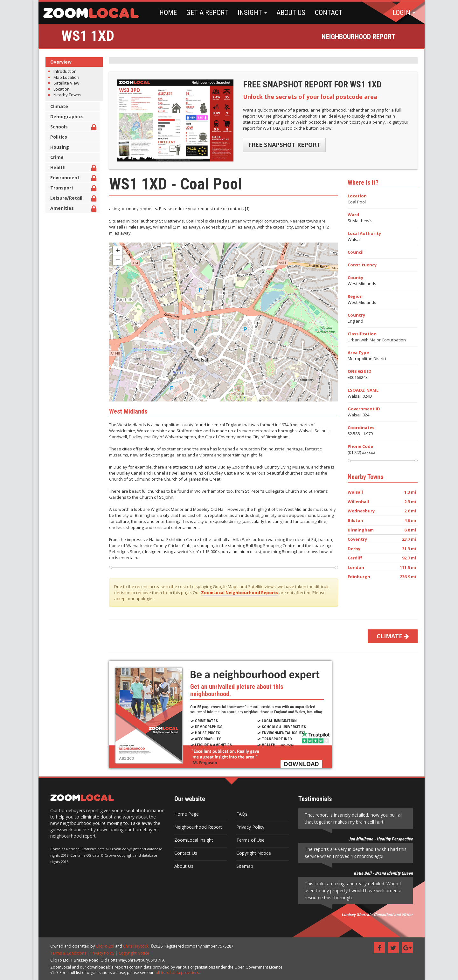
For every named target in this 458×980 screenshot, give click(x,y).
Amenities (71, 209)
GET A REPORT (202, 13)
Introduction (62, 71)
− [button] (115, 261)
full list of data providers (174, 973)
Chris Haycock (133, 946)
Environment (71, 178)
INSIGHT (247, 13)
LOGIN (404, 13)
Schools (71, 128)
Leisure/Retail (71, 199)
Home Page (184, 814)
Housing (57, 147)
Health (71, 168)
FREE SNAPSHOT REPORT (282, 145)
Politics (56, 137)
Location (59, 89)
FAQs (239, 814)
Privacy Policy (248, 827)
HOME (163, 13)
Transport (71, 189)
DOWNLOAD (299, 764)
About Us (181, 866)
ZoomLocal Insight (191, 840)
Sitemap (242, 866)
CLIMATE (390, 636)
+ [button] (115, 251)
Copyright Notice (251, 853)
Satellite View (64, 83)
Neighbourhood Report (196, 827)
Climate (57, 106)
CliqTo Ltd (102, 946)
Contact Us (183, 853)
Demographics (64, 117)
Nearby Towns (65, 95)
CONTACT (324, 13)
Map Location (64, 77)
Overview (58, 62)
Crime (54, 157)
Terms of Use (248, 840)
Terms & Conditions (66, 953)
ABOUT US (286, 13)
